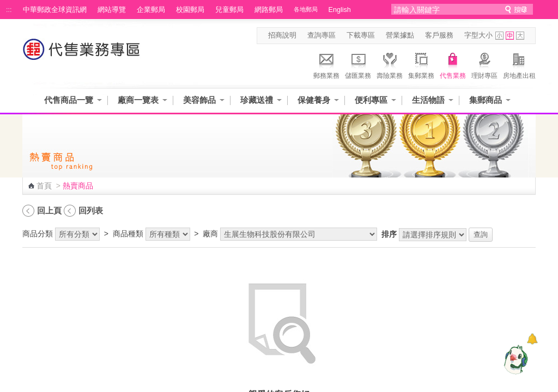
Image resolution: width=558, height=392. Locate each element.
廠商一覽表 (138, 100)
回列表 (91, 210)
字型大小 (478, 35)
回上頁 (49, 210)
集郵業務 (421, 64)
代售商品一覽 (69, 100)
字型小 (499, 36)
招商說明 (282, 35)
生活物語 (428, 100)
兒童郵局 (229, 10)
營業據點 (400, 35)
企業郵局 (151, 10)
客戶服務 (439, 35)
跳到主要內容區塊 (6, 6)
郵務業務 (326, 64)
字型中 (510, 36)
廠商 (210, 234)
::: (9, 10)
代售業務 (453, 64)
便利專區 (371, 100)
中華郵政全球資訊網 (55, 10)
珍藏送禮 (257, 100)
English (340, 10)
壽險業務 (390, 64)
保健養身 (314, 100)
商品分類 (38, 234)
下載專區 (361, 35)
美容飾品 (199, 100)
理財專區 (484, 64)
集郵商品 (486, 100)
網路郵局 (269, 10)
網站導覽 (112, 10)
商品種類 (128, 234)
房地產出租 (519, 64)
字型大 (520, 36)
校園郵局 (190, 10)
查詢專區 (322, 35)
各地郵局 (306, 9)
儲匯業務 (358, 64)
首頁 (44, 186)
